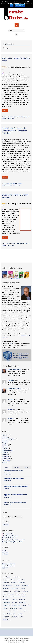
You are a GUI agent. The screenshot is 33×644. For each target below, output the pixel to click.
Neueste (17, 467)
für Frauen (24, 117)
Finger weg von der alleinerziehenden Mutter (15, 502)
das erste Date (15, 588)
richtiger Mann (16, 611)
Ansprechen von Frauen (9, 580)
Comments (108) (8, 481)
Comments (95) (7, 489)
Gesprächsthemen (7, 185)
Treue (22, 617)
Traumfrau (20, 614)
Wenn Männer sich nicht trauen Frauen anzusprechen (13, 471)
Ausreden (14, 583)
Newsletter (5, 555)
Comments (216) (8, 474)
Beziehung (6, 117)
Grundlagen (5, 453)
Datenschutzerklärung (8, 564)
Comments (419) (8, 498)
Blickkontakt (6, 588)
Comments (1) (16, 185)
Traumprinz (15, 617)
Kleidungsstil (22, 603)
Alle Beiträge (6, 525)
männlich (5, 608)
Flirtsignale (5, 443)
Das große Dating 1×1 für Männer (12, 542)
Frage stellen (6, 553)
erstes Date (25, 591)
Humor (24, 597)
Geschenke (5, 449)
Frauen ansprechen (21, 594)
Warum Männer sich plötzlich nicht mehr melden (16, 486)
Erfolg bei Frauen (7, 591)
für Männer (18, 184)
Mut (30, 605)
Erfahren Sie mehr (20, 6)
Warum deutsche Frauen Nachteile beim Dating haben (16, 495)
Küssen (24, 605)
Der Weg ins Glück (8, 534)
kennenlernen (6, 603)
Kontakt (4, 551)
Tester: (10, 399)
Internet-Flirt (22, 600)
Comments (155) (8, 504)
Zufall (26, 467)
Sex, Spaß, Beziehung (9, 538)
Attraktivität (6, 583)
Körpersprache (6, 458)
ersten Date (17, 591)
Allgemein (6, 244)
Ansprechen (17, 577)
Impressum (5, 568)
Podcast (4, 462)
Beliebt (7, 467)
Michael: (11, 410)
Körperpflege (6, 457)
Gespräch (5, 597)
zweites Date (6, 619)
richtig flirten (25, 611)
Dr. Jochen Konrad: (14, 370)
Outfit (21, 608)
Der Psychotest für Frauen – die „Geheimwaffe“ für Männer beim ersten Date (15, 131)
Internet (15, 600)
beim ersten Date (7, 586)
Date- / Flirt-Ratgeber (15, 117)
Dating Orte (5, 441)
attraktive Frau (21, 580)
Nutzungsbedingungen (8, 566)
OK (12, 6)
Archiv (4, 517)
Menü (17, 25)
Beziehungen (25, 586)
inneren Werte (6, 600)
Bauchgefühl (22, 583)
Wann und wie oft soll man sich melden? (14, 479)
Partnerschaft (6, 611)
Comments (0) (11, 118)
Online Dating (6, 461)
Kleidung (4, 455)
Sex (4, 614)
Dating (23, 588)
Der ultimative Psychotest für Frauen (13, 540)
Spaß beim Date (11, 614)
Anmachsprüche (7, 577)
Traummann (6, 617)
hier (12, 344)
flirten (4, 594)
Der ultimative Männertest (10, 536)
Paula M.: (11, 380)
